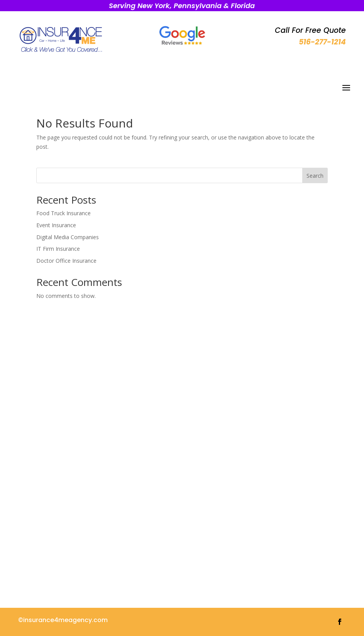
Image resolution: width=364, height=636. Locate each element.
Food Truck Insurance (63, 213)
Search (315, 176)
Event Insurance (56, 225)
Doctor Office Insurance (66, 261)
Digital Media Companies (68, 237)
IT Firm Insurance (58, 249)
